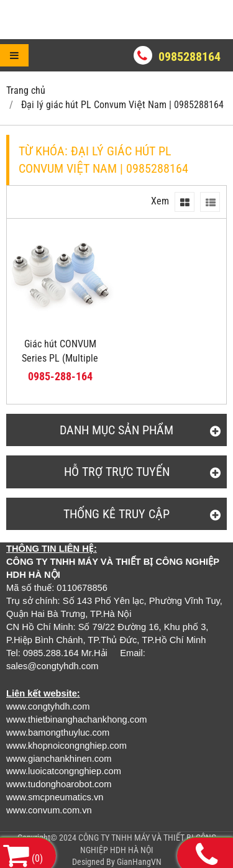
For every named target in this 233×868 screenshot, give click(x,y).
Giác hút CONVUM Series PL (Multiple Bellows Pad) (60, 358)
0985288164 (190, 57)
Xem (160, 201)
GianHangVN (139, 862)
